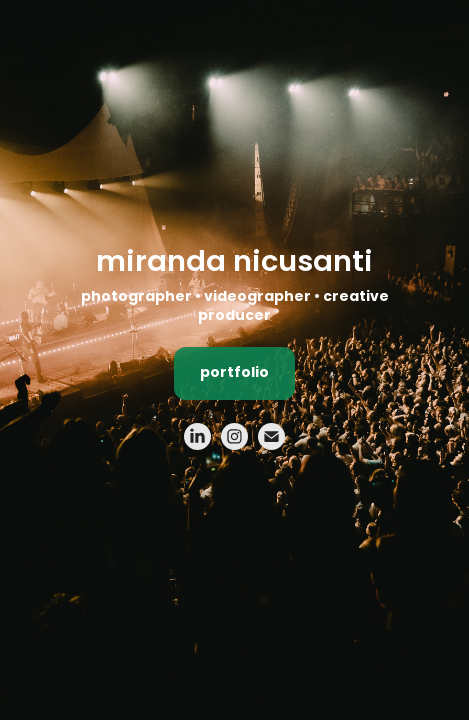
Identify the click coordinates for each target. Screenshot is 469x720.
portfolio (234, 373)
